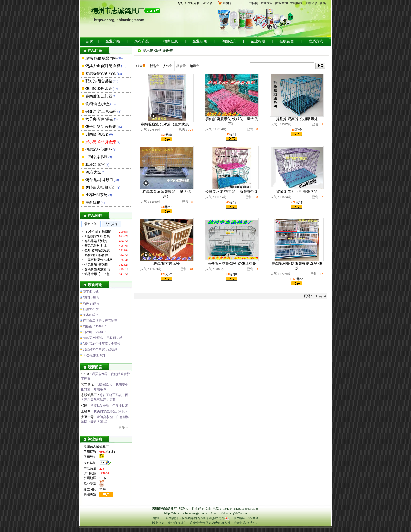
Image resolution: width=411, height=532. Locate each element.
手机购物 (296, 3)
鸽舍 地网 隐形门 (99, 180)
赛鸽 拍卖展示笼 (167, 264)
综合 (139, 66)
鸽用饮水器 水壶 (99, 89)
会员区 (324, 3)
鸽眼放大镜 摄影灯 (101, 187)
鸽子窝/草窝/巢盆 (99, 119)
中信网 (253, 3)
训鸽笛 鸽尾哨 (97, 134)
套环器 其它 (95, 165)
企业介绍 (113, 41)
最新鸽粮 (93, 203)
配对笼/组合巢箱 (99, 81)
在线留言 (287, 41)
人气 (166, 66)
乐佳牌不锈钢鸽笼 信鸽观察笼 (232, 264)
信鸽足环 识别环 (99, 149)
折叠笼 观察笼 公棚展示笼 (297, 119)
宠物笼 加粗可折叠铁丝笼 (297, 192)
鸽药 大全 (93, 172)
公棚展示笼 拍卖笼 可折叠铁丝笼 (232, 192)
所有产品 (142, 41)
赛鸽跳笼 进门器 (99, 96)
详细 (111, 452)
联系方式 (316, 41)
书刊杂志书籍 (96, 157)
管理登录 (311, 3)
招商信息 (171, 41)
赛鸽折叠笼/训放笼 (101, 73)
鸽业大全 (267, 3)
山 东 (103, 478)
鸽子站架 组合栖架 (101, 127)
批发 (180, 66)
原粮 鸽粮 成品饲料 (101, 58)
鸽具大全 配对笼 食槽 (103, 66)
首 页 (90, 41)
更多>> (123, 427)
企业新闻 (200, 41)
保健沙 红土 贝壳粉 (101, 111)
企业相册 (258, 41)
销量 (193, 66)
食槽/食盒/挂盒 (98, 104)
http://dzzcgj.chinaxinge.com (119, 20)
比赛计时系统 (96, 195)
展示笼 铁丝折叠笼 (101, 142)
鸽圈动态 (229, 41)
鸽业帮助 (282, 3)
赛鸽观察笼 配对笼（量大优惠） (167, 124)
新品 (153, 66)
